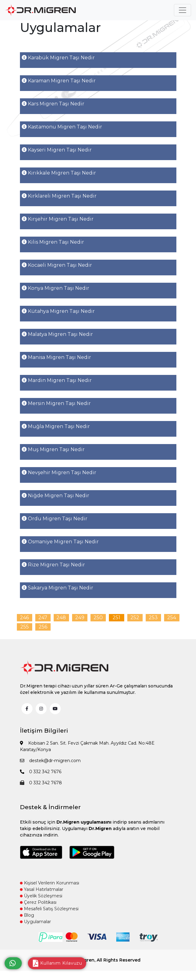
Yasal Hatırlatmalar (42, 889)
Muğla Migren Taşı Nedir (56, 426)
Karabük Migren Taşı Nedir (58, 58)
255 (25, 627)
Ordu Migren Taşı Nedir (55, 519)
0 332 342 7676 (41, 772)
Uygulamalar (35, 922)
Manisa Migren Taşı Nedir (56, 357)
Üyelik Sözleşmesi (41, 896)
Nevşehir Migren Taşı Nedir (59, 472)
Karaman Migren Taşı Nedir (59, 81)
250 (98, 618)
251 (116, 618)
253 (153, 618)
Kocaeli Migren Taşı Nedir (57, 265)
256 (43, 627)
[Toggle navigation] (183, 10)
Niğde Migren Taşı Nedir (56, 496)
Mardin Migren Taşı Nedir (57, 380)
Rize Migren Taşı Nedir (53, 565)
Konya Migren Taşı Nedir (56, 288)
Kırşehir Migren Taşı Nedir (58, 219)
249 (80, 618)
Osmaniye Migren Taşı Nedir (60, 542)
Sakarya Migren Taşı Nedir (58, 588)
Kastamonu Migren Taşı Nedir (62, 127)
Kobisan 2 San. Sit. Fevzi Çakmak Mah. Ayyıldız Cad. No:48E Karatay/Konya (87, 746)
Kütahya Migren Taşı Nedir (58, 311)
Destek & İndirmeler (50, 807)
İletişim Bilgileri (44, 731)
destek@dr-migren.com (50, 761)
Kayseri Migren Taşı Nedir (57, 150)
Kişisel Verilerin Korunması (50, 883)
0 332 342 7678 (41, 783)
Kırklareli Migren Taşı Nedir (59, 196)
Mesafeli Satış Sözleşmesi (49, 909)
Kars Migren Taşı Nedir (53, 104)
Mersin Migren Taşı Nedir (56, 403)
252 (135, 618)
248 (61, 618)
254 (172, 618)
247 (43, 618)
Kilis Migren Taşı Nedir (53, 242)
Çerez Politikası (38, 902)
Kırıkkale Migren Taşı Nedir (59, 173)
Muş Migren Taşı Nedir (53, 449)
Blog (27, 915)
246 (24, 618)
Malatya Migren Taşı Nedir (57, 334)
